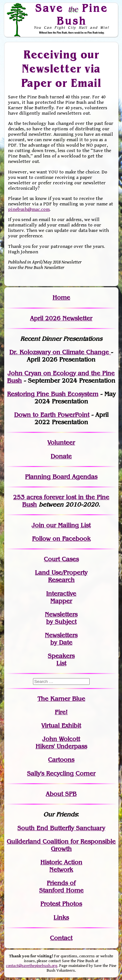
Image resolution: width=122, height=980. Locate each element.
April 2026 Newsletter (61, 318)
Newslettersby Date (61, 639)
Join (38, 525)
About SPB (61, 794)
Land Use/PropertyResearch (61, 576)
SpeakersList (61, 660)
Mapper (61, 601)
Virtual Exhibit (61, 726)
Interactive (61, 594)
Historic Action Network (61, 866)
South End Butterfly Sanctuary (61, 828)
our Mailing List (67, 525)
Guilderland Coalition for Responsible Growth (61, 845)
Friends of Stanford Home (61, 887)
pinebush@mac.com (29, 209)
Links (61, 918)
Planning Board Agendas (61, 477)
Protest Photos (61, 904)
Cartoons (61, 760)
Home (61, 298)
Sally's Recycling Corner (61, 773)
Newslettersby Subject (61, 618)
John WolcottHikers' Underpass (61, 743)
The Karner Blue (61, 699)
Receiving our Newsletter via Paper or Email (61, 68)
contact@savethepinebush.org (32, 966)
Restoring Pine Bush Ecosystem (53, 394)
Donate (61, 456)
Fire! (61, 712)
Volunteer (61, 443)
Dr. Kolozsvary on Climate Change (60, 352)
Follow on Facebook (61, 539)
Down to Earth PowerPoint (52, 415)
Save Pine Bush (72, 14)
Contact (61, 938)
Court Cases (61, 559)
